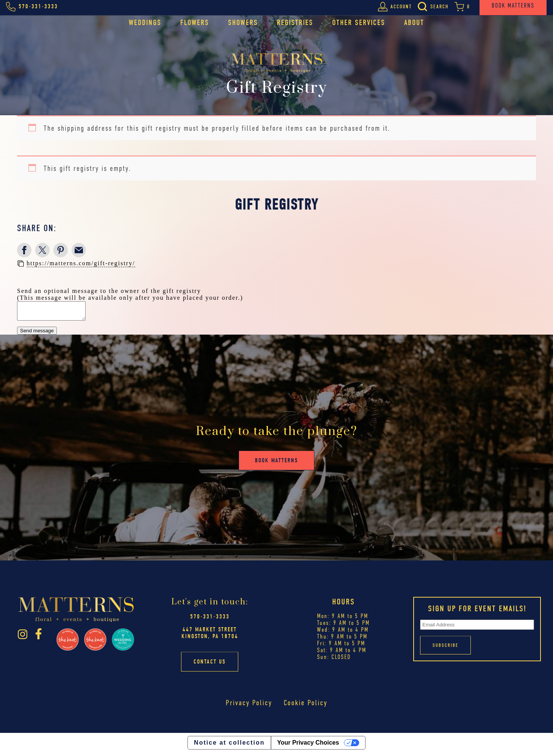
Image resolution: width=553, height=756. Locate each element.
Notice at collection (229, 746)
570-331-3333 (210, 620)
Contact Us (210, 665)
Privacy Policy (249, 706)
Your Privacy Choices (308, 746)
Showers (243, 23)
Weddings (145, 23)
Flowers (195, 23)
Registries (295, 23)
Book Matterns (276, 464)
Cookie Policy (305, 706)
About (414, 23)
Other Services (359, 23)
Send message (37, 334)
